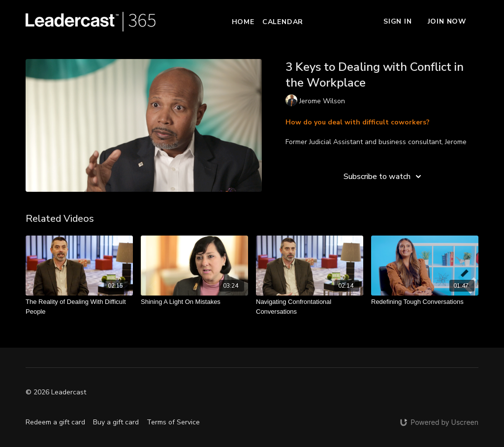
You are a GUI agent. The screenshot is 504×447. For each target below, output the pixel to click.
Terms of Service (173, 422)
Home (243, 22)
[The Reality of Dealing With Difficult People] (79, 307)
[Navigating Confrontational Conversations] (310, 307)
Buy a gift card (116, 422)
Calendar (283, 22)
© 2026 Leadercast (56, 392)
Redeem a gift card (55, 422)
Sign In (398, 21)
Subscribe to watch (384, 177)
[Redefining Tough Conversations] (425, 302)
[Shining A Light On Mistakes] (194, 302)
